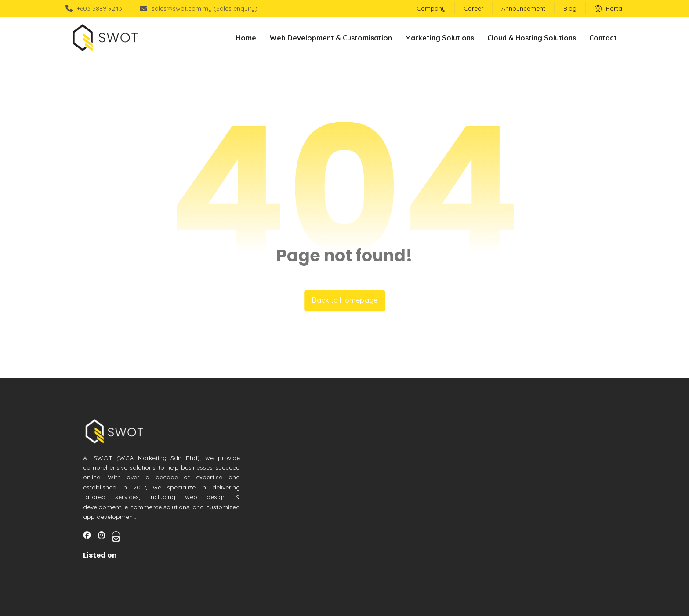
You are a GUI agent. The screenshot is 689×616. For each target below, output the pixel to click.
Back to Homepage (345, 301)
